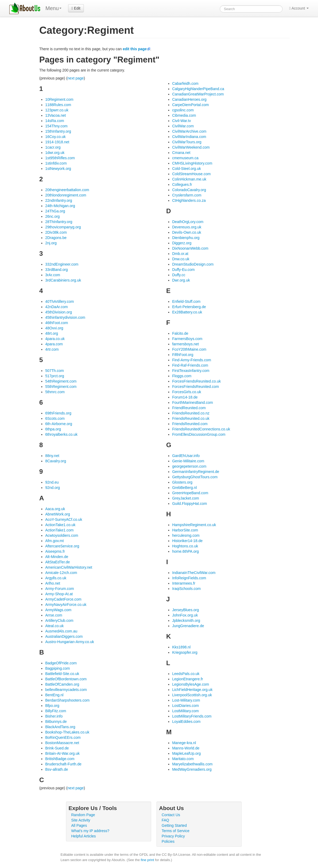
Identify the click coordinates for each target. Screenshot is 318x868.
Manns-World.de (186, 748)
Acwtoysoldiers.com (62, 535)
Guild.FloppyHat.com (190, 504)
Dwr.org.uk (181, 280)
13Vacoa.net (56, 115)
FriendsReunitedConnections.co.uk (201, 429)
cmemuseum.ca (185, 158)
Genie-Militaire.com (188, 461)
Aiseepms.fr (55, 551)
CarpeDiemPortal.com (191, 105)
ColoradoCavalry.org (189, 190)
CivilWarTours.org (187, 142)
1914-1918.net (57, 142)
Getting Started (174, 825)
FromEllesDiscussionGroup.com (199, 434)
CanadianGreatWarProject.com (198, 94)
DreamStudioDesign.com (193, 264)
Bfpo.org (52, 706)
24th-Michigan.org (60, 206)
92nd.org (53, 488)
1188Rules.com (58, 105)
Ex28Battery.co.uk (187, 312)
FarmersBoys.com (187, 339)
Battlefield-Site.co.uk (62, 674)
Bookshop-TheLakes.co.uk (67, 732)
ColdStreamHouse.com (191, 174)
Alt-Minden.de (57, 557)
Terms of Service (176, 831)
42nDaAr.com (57, 307)
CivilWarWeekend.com (191, 147)
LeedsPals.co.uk (186, 674)
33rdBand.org (57, 270)
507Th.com (55, 371)
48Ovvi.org (54, 328)
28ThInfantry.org (59, 222)
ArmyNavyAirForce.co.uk (66, 605)
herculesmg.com (186, 535)
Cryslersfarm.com (187, 195)
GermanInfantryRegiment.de (196, 472)
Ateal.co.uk (54, 626)
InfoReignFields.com (189, 578)
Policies (168, 841)
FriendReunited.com (189, 408)
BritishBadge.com (60, 759)
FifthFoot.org (183, 355)
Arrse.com (54, 615)
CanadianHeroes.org (189, 99)
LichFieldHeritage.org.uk (192, 690)
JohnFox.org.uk (185, 615)
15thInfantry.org (58, 131)
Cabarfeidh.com (185, 83)
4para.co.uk (55, 339)
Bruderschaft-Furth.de (63, 764)
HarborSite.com (185, 530)
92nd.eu (52, 482)
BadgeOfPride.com (61, 663)
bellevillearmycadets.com (66, 690)
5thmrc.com (55, 392)
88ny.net (52, 456)
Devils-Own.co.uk (187, 232)
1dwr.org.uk (55, 153)
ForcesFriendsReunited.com (196, 387)
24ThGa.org (55, 211)
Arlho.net (53, 583)
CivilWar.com (183, 126)
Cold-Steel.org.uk (187, 169)
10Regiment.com (59, 99)
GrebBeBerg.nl (185, 488)
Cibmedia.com (184, 115)
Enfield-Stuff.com (186, 301)
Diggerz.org (182, 243)
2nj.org (51, 243)
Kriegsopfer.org (185, 652)
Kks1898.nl (181, 647)
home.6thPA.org (185, 551)
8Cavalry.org (56, 461)
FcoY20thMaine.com (189, 349)
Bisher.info (54, 716)
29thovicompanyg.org (63, 227)
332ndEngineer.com (62, 264)
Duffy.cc (179, 275)
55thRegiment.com (61, 387)
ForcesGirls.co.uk (187, 392)
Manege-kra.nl (184, 743)
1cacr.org (53, 147)
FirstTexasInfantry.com (191, 371)
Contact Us (171, 815)
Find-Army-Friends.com (192, 360)
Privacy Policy (173, 836)
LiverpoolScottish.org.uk (192, 695)
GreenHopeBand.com (190, 493)
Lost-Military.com (186, 700)
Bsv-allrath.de (57, 769)
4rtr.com (52, 349)
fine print (147, 860)
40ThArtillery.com (60, 301)
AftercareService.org (62, 546)
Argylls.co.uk (56, 578)
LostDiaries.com (185, 706)
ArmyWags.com (58, 610)
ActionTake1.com (59, 530)
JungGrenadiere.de (188, 626)
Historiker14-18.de (187, 541)
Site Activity (81, 820)
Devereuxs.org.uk (187, 227)
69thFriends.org (58, 413)
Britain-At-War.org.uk (62, 753)
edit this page (135, 49)
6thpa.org (53, 429)
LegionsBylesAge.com (191, 684)
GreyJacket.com (186, 498)
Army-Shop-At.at (59, 594)
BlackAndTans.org (60, 727)
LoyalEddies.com (186, 722)
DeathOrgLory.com (188, 222)
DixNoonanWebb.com (190, 248)
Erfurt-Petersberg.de (189, 307)
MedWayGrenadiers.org (192, 769)
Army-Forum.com (60, 589)
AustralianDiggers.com (64, 636)
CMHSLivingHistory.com (192, 163)
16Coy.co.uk (55, 137)
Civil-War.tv (181, 121)
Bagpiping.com (58, 668)
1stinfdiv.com (56, 163)
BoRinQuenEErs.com (63, 737)
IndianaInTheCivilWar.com (194, 573)
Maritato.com (183, 759)
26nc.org (52, 216)
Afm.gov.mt (55, 541)
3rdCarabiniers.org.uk (63, 280)
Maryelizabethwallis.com (192, 764)
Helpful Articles (84, 836)
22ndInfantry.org (59, 200)
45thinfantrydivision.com (65, 317)
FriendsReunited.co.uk (191, 418)
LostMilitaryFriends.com (192, 716)
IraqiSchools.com (186, 589)
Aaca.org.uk (55, 509)
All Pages (79, 825)
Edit (76, 8)
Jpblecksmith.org (186, 620)
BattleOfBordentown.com (66, 679)
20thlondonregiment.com (66, 195)
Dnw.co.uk (181, 259)
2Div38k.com (56, 232)
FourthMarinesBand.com (193, 402)
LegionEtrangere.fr (188, 679)
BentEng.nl (54, 695)
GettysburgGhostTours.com (195, 477)
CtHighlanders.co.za (189, 200)
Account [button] (299, 8)
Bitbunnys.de (56, 722)
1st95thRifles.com (60, 158)
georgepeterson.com (189, 466)
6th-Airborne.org (59, 424)
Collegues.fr (182, 184)
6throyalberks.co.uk (61, 434)
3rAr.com (53, 275)
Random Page (83, 815)
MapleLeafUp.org (186, 753)
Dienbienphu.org (186, 238)
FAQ (166, 820)
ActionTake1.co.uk (60, 525)
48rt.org (52, 333)
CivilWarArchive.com (189, 131)
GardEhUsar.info (186, 456)
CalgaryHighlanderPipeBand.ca (198, 89)
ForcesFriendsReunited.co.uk (197, 381)
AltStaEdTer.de (58, 562)
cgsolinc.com (183, 110)
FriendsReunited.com (190, 424)
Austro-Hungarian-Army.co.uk (70, 642)
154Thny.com (56, 126)
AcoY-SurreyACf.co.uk (64, 519)
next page (76, 78)
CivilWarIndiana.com (189, 137)
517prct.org (55, 376)
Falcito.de (180, 333)
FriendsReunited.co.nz (191, 413)
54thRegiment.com (61, 381)
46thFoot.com (57, 323)
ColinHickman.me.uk (189, 179)
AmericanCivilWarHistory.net (69, 567)
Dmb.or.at (180, 254)
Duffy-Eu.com (183, 270)
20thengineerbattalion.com (67, 190)
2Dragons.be (56, 238)
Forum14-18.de (185, 397)
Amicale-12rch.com (61, 573)
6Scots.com (55, 418)
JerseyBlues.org (185, 610)
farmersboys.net (185, 344)
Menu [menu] (53, 8)
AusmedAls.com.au (61, 631)
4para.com (54, 344)
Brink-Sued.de (57, 748)
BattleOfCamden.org (62, 684)
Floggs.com (182, 376)
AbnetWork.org (58, 514)
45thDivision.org (59, 312)
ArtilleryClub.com (59, 620)
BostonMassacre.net (62, 743)
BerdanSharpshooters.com (67, 700)
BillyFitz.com (56, 711)
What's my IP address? (90, 831)
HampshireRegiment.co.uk (194, 525)
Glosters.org (182, 482)
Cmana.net (181, 153)
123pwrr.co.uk (57, 110)
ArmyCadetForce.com (63, 599)
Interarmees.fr (184, 583)
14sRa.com (55, 121)
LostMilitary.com (185, 711)
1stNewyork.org (58, 169)
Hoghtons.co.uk (185, 546)
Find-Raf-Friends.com (190, 365)
